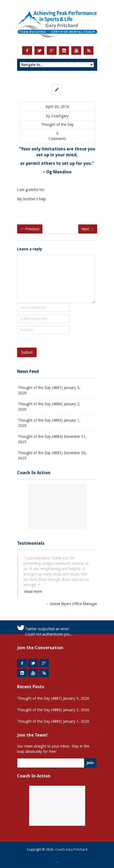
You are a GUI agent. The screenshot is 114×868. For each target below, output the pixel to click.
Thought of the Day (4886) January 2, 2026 (49, 407)
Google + (52, 50)
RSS (89, 50)
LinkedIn (64, 50)
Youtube (76, 50)
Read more (33, 591)
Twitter (39, 50)
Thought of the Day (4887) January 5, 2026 (49, 390)
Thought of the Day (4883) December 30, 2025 (52, 456)
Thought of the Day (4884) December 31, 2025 (52, 439)
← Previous (30, 229)
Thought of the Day (57, 125)
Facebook (27, 50)
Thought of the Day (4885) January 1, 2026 (49, 423)
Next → (88, 229)
